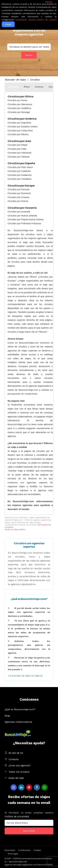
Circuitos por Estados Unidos (23, 126)
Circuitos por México (18, 134)
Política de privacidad (17, 817)
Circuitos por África (20, 97)
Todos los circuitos (19, 772)
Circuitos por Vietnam (19, 157)
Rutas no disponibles (15, 529)
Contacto (14, 759)
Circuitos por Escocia (18, 189)
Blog (7, 716)
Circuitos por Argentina (19, 123)
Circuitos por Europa (21, 186)
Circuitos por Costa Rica (20, 130)
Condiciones (24, 850)
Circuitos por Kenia (17, 100)
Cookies (37, 850)
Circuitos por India (17, 149)
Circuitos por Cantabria (19, 179)
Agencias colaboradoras (18, 722)
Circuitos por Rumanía (19, 193)
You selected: (29, 47)
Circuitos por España (21, 163)
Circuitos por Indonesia (19, 153)
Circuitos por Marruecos (20, 104)
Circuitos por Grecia (18, 201)
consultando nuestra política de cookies (36, 20)
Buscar (29, 55)
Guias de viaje (16, 778)
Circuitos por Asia (19, 141)
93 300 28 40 (16, 753)
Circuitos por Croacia (18, 197)
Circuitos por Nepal (17, 145)
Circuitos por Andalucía (19, 175)
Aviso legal (13, 854)
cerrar (49, 2)
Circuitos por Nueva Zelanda (22, 216)
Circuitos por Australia (19, 212)
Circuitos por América (22, 119)
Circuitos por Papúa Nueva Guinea (26, 219)
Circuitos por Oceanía (22, 208)
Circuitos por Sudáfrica (19, 108)
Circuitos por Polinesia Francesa (24, 223)
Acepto (8, 24)
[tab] (13, 88)
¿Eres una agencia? (20, 766)
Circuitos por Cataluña (19, 171)
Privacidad (10, 850)
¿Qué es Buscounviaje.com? (20, 709)
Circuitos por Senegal (19, 112)
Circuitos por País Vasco (20, 167)
